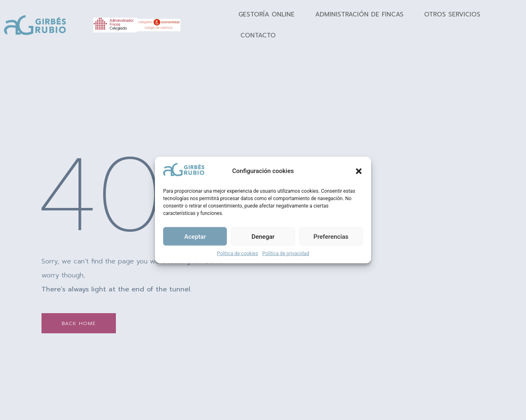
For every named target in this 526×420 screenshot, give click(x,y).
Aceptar (195, 236)
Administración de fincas (359, 14)
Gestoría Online (266, 14)
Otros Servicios (452, 14)
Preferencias (331, 236)
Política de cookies (238, 254)
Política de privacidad (286, 254)
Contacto (258, 35)
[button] (359, 171)
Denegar (263, 236)
